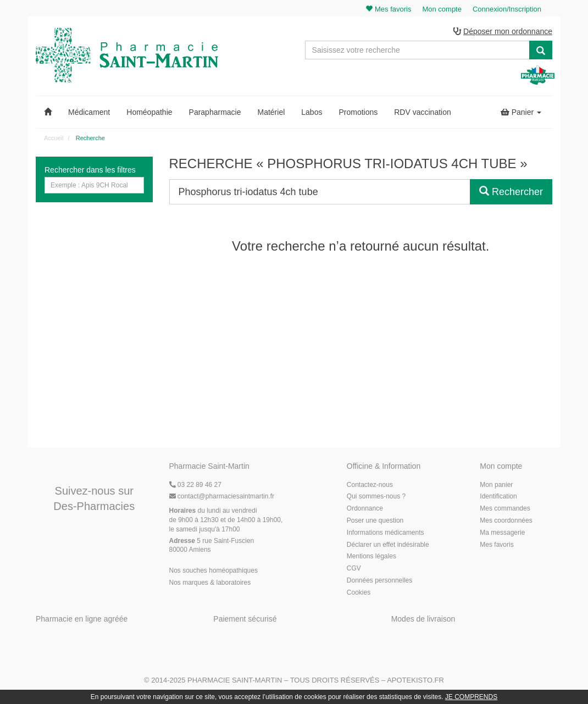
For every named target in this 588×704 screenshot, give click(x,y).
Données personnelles (379, 580)
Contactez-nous (370, 485)
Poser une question (375, 520)
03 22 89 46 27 (195, 485)
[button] (48, 112)
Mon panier (496, 485)
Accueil (54, 138)
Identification (498, 496)
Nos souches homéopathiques (213, 570)
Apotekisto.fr (415, 680)
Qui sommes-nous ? (376, 496)
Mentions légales (371, 556)
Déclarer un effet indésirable (388, 545)
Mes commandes (505, 508)
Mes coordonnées (506, 520)
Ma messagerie (502, 533)
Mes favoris (497, 545)
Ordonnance (365, 508)
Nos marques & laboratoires (210, 583)
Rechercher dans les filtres (90, 170)
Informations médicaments (385, 533)
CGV (354, 568)
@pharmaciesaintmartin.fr (222, 496)
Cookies (359, 592)
